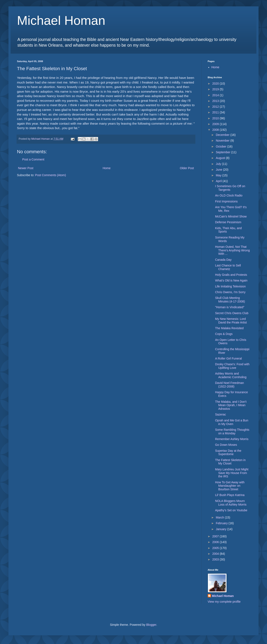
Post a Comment (33, 159)
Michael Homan (61, 20)
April (219, 181)
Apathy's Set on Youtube (231, 510)
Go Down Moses (226, 445)
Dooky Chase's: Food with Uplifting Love (232, 366)
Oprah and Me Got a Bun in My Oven (232, 422)
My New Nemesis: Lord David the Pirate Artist (231, 321)
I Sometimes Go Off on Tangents (230, 188)
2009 (216, 124)
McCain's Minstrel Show (231, 216)
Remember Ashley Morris (232, 439)
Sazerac (220, 414)
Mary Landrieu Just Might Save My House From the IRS (232, 473)
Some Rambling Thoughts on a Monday (232, 431)
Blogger (151, 625)
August (221, 158)
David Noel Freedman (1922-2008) (229, 385)
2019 (216, 89)
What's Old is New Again (231, 280)
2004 (216, 554)
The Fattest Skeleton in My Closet (230, 462)
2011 (216, 112)
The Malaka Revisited (229, 328)
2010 (216, 118)
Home (106, 168)
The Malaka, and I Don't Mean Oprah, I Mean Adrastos (231, 405)
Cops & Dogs (224, 334)
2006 (216, 542)
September (223, 152)
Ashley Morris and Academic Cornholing (231, 375)
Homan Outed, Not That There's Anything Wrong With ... (232, 250)
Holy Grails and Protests (231, 275)
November (223, 141)
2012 (216, 107)
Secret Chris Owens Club (232, 313)
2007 (216, 536)
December (223, 135)
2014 (216, 95)
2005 (216, 548)
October (221, 146)
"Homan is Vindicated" (230, 307)
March (220, 517)
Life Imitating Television (230, 286)
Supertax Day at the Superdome (228, 452)
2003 (216, 559)
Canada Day (223, 260)
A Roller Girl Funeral (228, 358)
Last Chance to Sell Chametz (228, 267)
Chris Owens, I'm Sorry (230, 292)
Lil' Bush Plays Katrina (230, 495)
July (219, 164)
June (219, 170)
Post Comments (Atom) (51, 175)
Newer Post (26, 168)
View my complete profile (224, 602)
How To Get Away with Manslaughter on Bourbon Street (230, 486)
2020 (216, 84)
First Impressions (226, 201)
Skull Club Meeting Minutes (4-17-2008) (230, 300)
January (221, 529)
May (219, 175)
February (222, 523)
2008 (216, 130)
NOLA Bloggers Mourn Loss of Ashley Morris (231, 503)
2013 (216, 101)
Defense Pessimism (228, 222)
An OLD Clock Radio (229, 195)
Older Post (187, 168)
